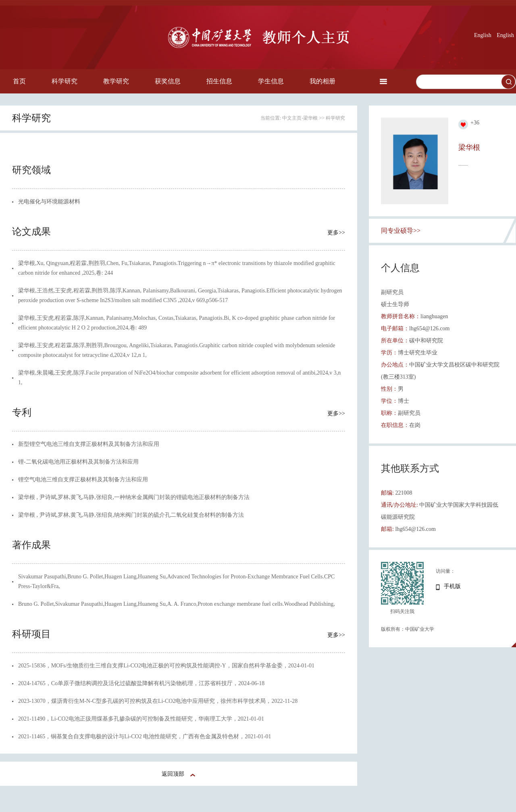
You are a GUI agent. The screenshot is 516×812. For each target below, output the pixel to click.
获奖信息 (168, 81)
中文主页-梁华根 (300, 118)
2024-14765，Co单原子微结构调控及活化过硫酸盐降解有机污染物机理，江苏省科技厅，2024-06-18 (141, 683)
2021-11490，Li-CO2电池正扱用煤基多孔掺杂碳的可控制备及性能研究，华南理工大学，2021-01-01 (141, 719)
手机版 (452, 586)
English (483, 35)
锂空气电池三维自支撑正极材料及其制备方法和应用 (83, 480)
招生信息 (219, 81)
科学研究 (64, 81)
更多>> (336, 233)
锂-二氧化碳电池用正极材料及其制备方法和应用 (78, 462)
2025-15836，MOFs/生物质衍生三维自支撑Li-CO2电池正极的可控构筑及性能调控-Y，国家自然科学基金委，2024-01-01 (166, 666)
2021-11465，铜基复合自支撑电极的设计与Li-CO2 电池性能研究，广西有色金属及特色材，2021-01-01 (145, 736)
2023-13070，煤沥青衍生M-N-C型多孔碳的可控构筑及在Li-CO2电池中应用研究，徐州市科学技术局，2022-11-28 (158, 701)
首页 (19, 81)
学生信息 (271, 81)
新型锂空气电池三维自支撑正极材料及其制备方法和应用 (89, 444)
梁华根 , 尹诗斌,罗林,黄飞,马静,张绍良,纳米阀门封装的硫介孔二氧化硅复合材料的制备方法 (131, 515)
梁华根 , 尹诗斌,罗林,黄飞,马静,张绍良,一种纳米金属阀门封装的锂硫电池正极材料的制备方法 (134, 497)
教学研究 (116, 81)
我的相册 (322, 81)
